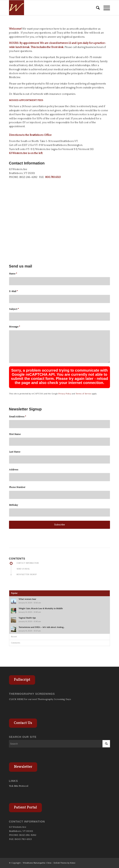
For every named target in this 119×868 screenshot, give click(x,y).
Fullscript (22, 680)
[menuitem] (96, 8)
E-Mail (13, 291)
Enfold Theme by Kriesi (64, 863)
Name (13, 274)
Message (15, 327)
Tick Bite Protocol (19, 786)
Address (14, 470)
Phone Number (17, 487)
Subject (14, 309)
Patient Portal (25, 807)
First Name (15, 434)
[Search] (96, 8)
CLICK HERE (16, 699)
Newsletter (23, 767)
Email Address (18, 417)
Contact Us (23, 723)
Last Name (15, 452)
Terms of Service (83, 394)
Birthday (14, 505)
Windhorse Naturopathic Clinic (37, 863)
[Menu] (105, 8)
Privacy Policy (65, 394)
